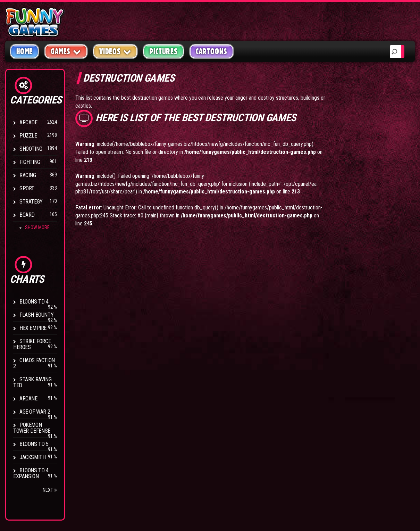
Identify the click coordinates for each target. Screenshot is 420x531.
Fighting (30, 162)
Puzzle (28, 136)
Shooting (31, 149)
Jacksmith (32, 457)
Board (27, 215)
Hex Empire (33, 328)
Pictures (163, 51)
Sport (27, 188)
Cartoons (212, 51)
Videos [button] (115, 51)
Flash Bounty (36, 315)
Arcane (28, 399)
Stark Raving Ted (32, 382)
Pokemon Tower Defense (32, 428)
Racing (28, 175)
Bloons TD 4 (34, 302)
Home (24, 51)
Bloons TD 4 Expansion (31, 473)
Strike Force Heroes (32, 344)
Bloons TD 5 (34, 444)
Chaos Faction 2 (34, 363)
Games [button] (66, 51)
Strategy (31, 202)
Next (50, 490)
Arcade (28, 122)
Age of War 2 (35, 412)
